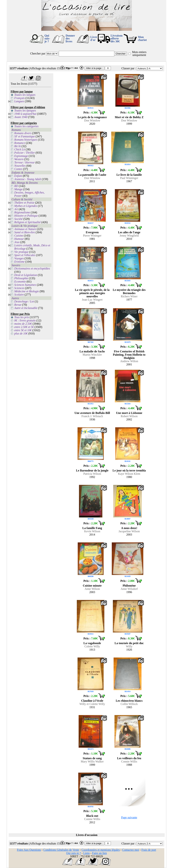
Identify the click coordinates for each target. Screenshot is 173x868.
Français (20, 98)
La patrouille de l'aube (92, 175)
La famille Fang (92, 528)
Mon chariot (142, 38)
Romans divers (23, 133)
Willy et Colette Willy (92, 704)
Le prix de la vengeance (92, 117)
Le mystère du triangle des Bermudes (129, 291)
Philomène (129, 586)
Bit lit (18, 146)
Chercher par (38, 53)
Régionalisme (22, 212)
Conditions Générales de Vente (61, 850)
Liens (87, 853)
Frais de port (149, 850)
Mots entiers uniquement (139, 53)
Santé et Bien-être (25, 232)
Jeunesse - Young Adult (28, 179)
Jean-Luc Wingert (92, 300)
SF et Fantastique (25, 136)
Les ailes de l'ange (129, 232)
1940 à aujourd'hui (25, 114)
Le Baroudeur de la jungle (92, 470)
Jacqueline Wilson (129, 531)
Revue (18, 305)
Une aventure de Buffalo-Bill (92, 413)
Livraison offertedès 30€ (116, 38)
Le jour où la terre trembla (129, 470)
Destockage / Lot (24, 301)
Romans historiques (26, 140)
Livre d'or (94, 38)
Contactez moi (131, 850)
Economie (20, 282)
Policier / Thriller (25, 153)
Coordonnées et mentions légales (101, 850)
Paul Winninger (129, 178)
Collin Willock (129, 704)
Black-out (92, 816)
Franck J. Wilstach (92, 416)
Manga (18, 189)
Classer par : (129, 68)
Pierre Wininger (92, 236)
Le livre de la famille (129, 175)
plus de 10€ (21, 333)
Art (16, 209)
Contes (18, 169)
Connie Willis (129, 761)
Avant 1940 (21, 117)
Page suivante (129, 817)
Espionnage (21, 156)
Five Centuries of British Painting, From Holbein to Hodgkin (129, 355)
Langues (19, 101)
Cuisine (19, 236)
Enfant (18, 176)
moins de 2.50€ (23, 324)
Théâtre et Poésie (24, 203)
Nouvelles (20, 166)
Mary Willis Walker (92, 761)
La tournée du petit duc (129, 643)
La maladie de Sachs (92, 351)
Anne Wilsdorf (129, 589)
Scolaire (19, 295)
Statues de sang (92, 758)
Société (18, 219)
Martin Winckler (92, 355)
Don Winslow (92, 120)
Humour (19, 239)
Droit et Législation (26, 275)
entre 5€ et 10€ (23, 330)
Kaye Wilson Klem (129, 474)
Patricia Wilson (92, 474)
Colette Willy (92, 646)
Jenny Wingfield (129, 236)
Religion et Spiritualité (28, 222)
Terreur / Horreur (25, 162)
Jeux (17, 242)
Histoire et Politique (26, 216)
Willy (129, 646)
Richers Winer (129, 296)
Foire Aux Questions (29, 850)
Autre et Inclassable (26, 308)
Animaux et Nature (25, 229)
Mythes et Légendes (26, 206)
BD (16, 186)
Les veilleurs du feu (129, 758)
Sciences (19, 288)
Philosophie (21, 278)
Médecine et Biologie (27, 291)
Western (19, 159)
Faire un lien (100, 853)
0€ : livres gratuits (25, 320)
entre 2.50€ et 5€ (24, 327)
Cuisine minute (92, 586)
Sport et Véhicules (25, 255)
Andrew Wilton (129, 361)
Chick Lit (20, 149)
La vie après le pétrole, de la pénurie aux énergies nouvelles (92, 293)
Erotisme (19, 262)
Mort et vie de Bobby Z (129, 117)
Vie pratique (21, 252)
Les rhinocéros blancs (129, 701)
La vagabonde (92, 643)
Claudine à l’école (92, 701)
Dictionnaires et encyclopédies (32, 268)
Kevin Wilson (92, 531)
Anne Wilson (92, 589)
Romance (20, 143)
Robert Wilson (129, 416)
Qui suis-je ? (47, 38)
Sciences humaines (25, 285)
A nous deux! (129, 528)
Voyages (19, 258)
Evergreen (92, 232)
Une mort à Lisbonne (129, 413)
